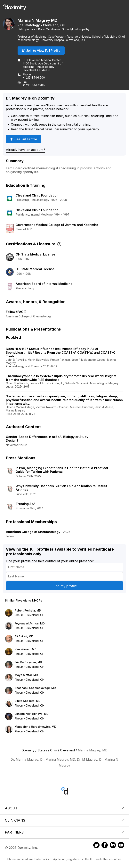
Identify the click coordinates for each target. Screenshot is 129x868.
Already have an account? (25, 150)
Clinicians (64, 820)
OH (63, 25)
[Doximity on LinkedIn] (113, 846)
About (64, 808)
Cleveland (51, 25)
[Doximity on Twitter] (96, 846)
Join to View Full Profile (41, 51)
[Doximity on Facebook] (105, 846)
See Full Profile (26, 139)
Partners (64, 832)
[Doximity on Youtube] (121, 846)
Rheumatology (29, 25)
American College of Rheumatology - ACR (38, 532)
